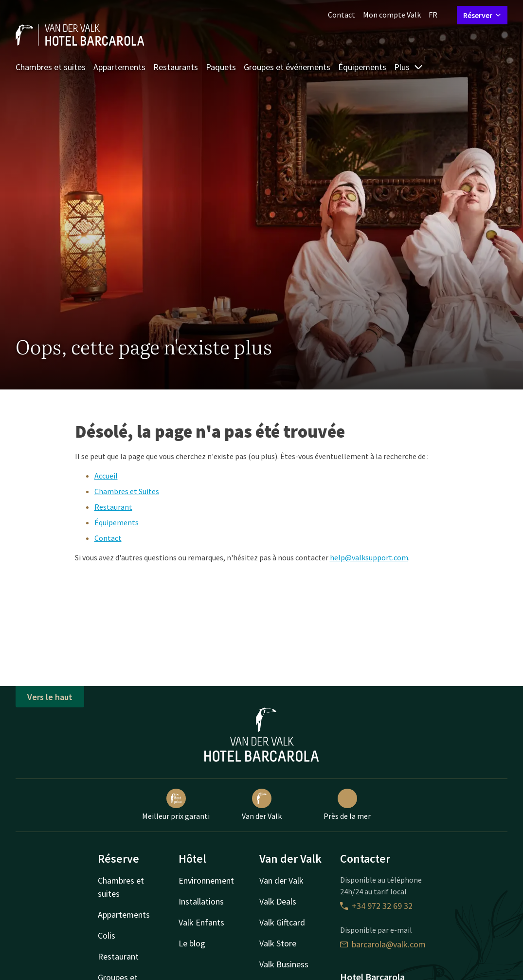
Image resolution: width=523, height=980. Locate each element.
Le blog (192, 943)
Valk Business (284, 964)
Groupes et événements (287, 67)
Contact (342, 15)
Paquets (221, 67)
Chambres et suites (51, 67)
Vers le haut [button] (50, 697)
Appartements (119, 67)
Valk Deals (278, 901)
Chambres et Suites (127, 491)
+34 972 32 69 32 (376, 906)
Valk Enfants (201, 922)
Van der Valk (262, 805)
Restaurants (176, 67)
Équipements (362, 67)
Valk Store (278, 943)
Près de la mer (347, 805)
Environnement (206, 880)
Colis (107, 935)
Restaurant (113, 507)
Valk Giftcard (282, 922)
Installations (201, 901)
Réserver (482, 15)
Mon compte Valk (392, 15)
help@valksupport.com (369, 557)
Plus (409, 67)
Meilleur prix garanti (176, 805)
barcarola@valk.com (383, 944)
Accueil (106, 476)
